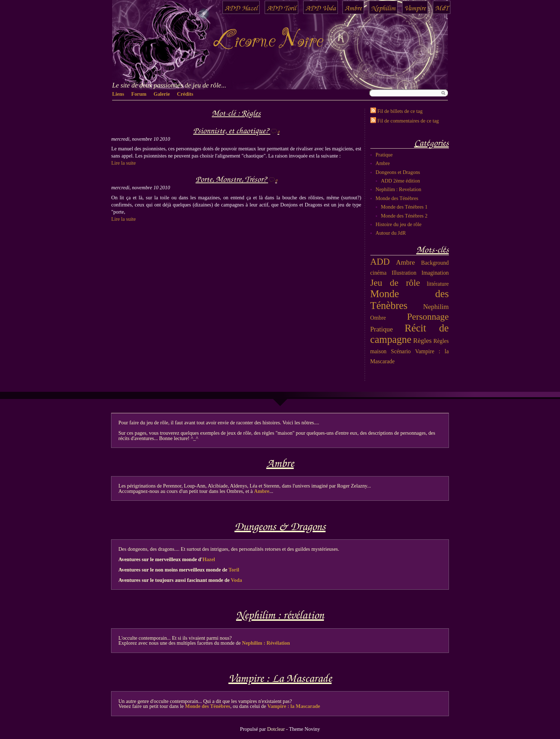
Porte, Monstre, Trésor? (231, 178)
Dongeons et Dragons (398, 172)
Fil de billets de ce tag (400, 111)
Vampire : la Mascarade (294, 706)
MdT (442, 7)
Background (435, 263)
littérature (438, 284)
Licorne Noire (268, 41)
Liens (118, 94)
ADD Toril (281, 7)
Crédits (185, 94)
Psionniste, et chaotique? (231, 130)
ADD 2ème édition (401, 181)
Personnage (428, 316)
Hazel (209, 559)
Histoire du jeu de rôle (399, 224)
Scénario (401, 351)
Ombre (378, 318)
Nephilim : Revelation (399, 189)
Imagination (435, 273)
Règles (422, 341)
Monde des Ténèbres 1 (404, 207)
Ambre (353, 7)
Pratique (384, 155)
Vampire (415, 7)
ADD (380, 261)
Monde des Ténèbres (397, 198)
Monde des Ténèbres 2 (404, 216)
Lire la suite (124, 163)
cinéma (379, 273)
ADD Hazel (241, 7)
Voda (236, 580)
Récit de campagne (410, 334)
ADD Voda (321, 7)
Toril (234, 570)
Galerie (162, 94)
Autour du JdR (391, 233)
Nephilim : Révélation (266, 643)
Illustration (404, 273)
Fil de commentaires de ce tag (408, 121)
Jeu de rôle (395, 283)
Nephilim (383, 7)
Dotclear (276, 729)
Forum (139, 94)
